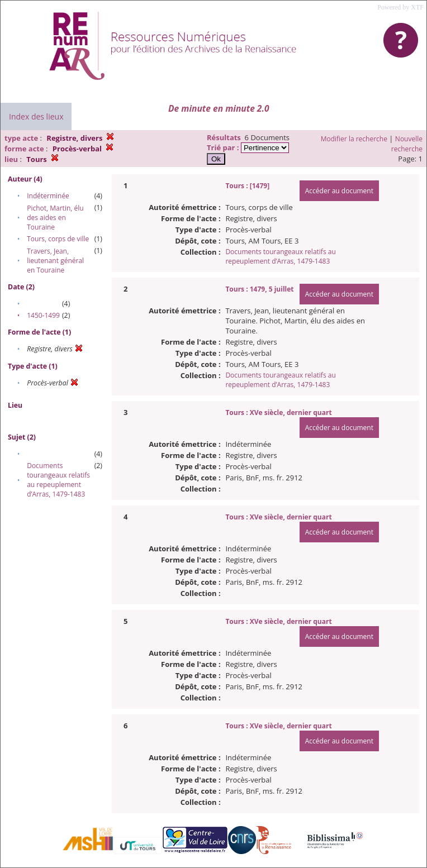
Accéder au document (339, 191)
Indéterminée (48, 196)
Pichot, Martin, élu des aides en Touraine (55, 218)
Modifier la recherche (354, 139)
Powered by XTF (400, 7)
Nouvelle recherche (407, 144)
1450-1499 (43, 315)
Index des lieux (36, 116)
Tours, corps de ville (58, 239)
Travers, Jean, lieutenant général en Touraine (55, 261)
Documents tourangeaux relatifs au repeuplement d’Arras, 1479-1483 (58, 480)
